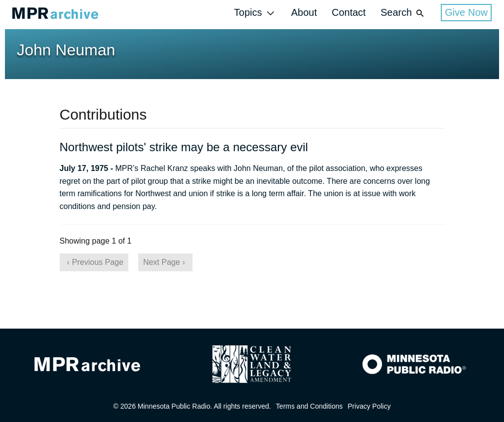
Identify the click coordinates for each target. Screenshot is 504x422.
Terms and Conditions (309, 406)
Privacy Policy (369, 406)
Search (403, 13)
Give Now (466, 12)
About (304, 12)
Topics (255, 13)
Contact (349, 12)
